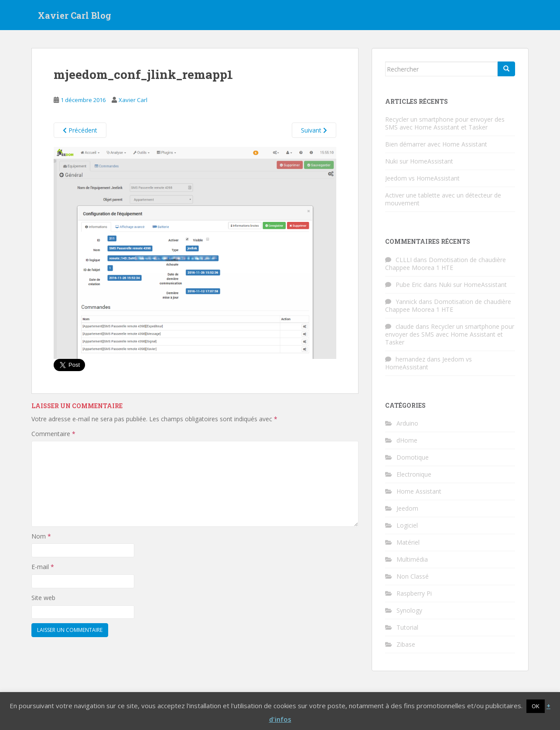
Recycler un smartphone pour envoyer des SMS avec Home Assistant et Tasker (445, 123)
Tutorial (407, 627)
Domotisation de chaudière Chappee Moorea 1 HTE (446, 264)
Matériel (408, 542)
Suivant (314, 130)
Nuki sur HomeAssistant (419, 161)
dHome (407, 440)
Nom (41, 536)
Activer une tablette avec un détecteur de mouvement (443, 199)
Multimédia (412, 559)
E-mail (43, 567)
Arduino (407, 423)
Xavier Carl (133, 100)
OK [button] (536, 706)
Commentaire (53, 434)
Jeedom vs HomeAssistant (422, 178)
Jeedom (407, 508)
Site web (43, 598)
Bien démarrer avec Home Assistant (436, 144)
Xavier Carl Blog (75, 15)
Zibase (406, 644)
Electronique (414, 474)
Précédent (80, 130)
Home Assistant (419, 491)
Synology (409, 610)
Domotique (413, 457)
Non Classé (413, 576)
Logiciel (407, 525)
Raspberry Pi (414, 593)
